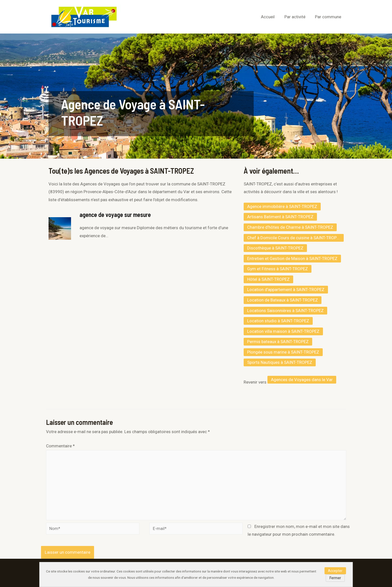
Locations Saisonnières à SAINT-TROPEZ (285, 311)
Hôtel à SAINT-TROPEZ (268, 279)
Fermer (335, 578)
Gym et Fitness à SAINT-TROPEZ (278, 269)
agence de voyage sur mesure (115, 215)
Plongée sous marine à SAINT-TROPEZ (283, 352)
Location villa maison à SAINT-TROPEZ (283, 331)
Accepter (335, 571)
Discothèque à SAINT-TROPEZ (275, 248)
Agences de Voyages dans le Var (302, 380)
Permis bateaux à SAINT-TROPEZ (278, 342)
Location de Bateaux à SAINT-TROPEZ (283, 300)
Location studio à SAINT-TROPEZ (278, 321)
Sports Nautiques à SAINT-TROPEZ (280, 362)
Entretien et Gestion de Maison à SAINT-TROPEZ (292, 258)
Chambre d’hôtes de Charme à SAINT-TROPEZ (290, 227)
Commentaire (60, 446)
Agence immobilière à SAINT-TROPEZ (282, 206)
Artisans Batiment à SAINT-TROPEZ (280, 217)
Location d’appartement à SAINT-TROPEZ (286, 289)
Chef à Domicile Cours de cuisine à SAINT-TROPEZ (294, 238)
